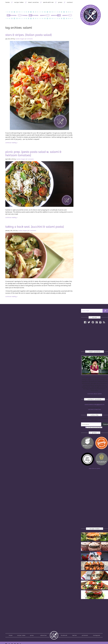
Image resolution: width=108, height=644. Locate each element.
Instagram (97, 636)
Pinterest (85, 636)
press (59, 2)
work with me (48, 2)
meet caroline (33, 2)
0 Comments (29, 39)
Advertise (43, 636)
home (7, 2)
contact (69, 2)
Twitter (75, 636)
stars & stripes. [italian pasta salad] (29, 35)
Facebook (64, 636)
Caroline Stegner (20, 39)
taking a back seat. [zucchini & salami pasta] (35, 227)
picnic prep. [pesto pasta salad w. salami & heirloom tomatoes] (33, 154)
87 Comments (32, 231)
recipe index (19, 2)
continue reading (12, 143)
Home (11, 636)
